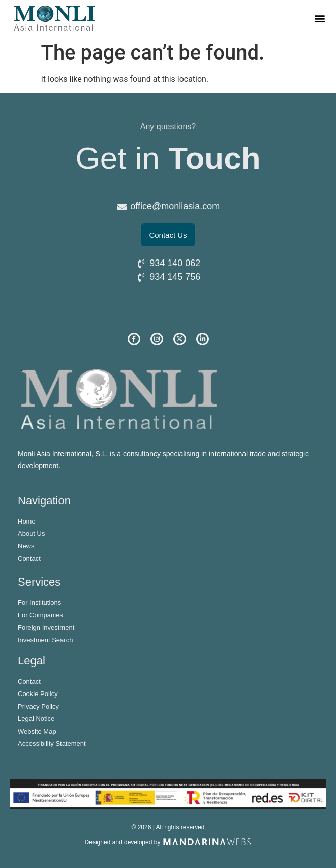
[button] (320, 18)
